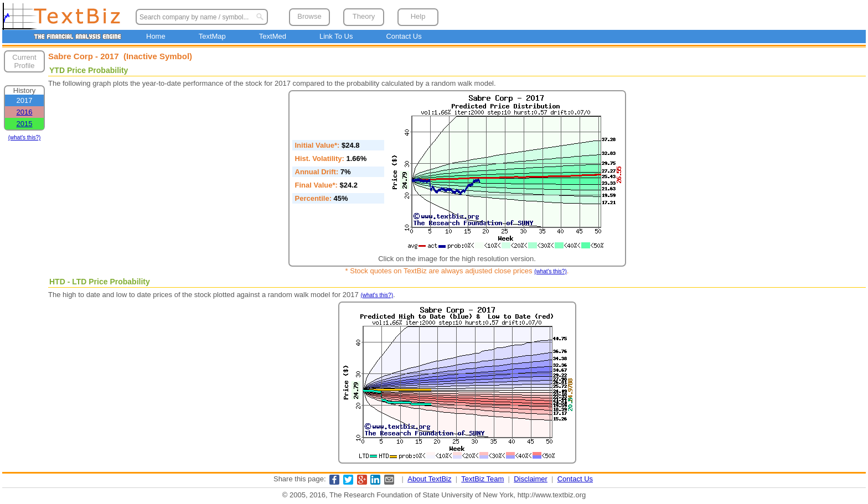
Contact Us (404, 36)
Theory (364, 16)
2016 (25, 112)
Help (418, 16)
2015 (25, 124)
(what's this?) (25, 137)
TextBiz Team (482, 479)
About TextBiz (429, 479)
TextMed (273, 36)
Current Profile (24, 61)
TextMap (212, 36)
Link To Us (336, 36)
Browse (309, 16)
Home (156, 36)
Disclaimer (531, 479)
